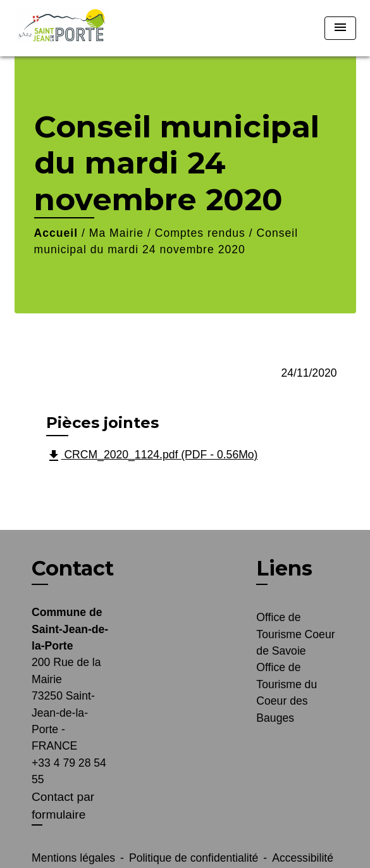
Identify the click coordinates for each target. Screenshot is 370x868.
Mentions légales (73, 858)
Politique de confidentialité (194, 858)
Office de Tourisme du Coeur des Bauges (287, 692)
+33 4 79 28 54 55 (69, 771)
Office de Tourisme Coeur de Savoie (295, 634)
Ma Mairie (116, 233)
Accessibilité (303, 858)
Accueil (56, 233)
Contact (73, 569)
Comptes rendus (200, 233)
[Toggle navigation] (340, 28)
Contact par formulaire (63, 806)
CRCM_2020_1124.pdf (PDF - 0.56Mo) (152, 456)
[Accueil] (62, 28)
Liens (284, 568)
